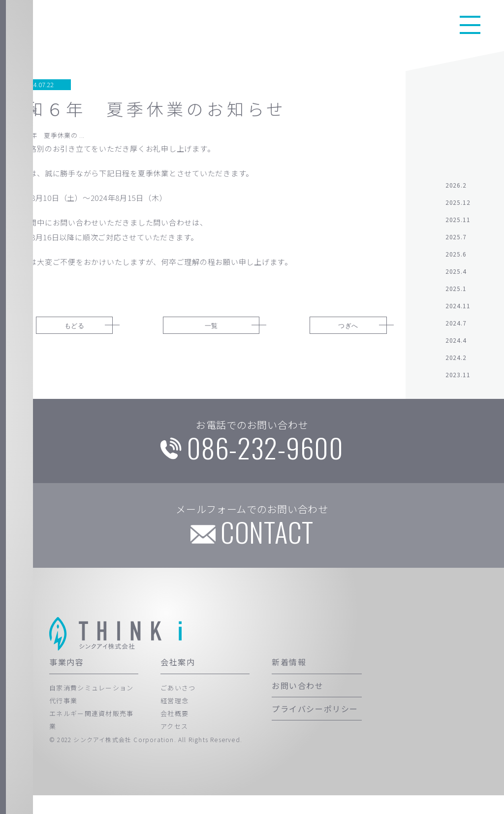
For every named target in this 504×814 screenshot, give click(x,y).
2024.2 (456, 363)
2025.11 (458, 225)
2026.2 (456, 190)
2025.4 (456, 277)
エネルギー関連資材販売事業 (92, 738)
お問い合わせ (298, 704)
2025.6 (456, 259)
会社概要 (174, 732)
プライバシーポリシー (315, 727)
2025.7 (456, 242)
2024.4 (456, 345)
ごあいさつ (178, 706)
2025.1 (456, 294)
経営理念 (174, 719)
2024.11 (458, 311)
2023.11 (458, 380)
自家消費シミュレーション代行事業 (92, 712)
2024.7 (456, 328)
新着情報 (289, 681)
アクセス (174, 745)
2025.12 (458, 208)
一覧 (211, 330)
